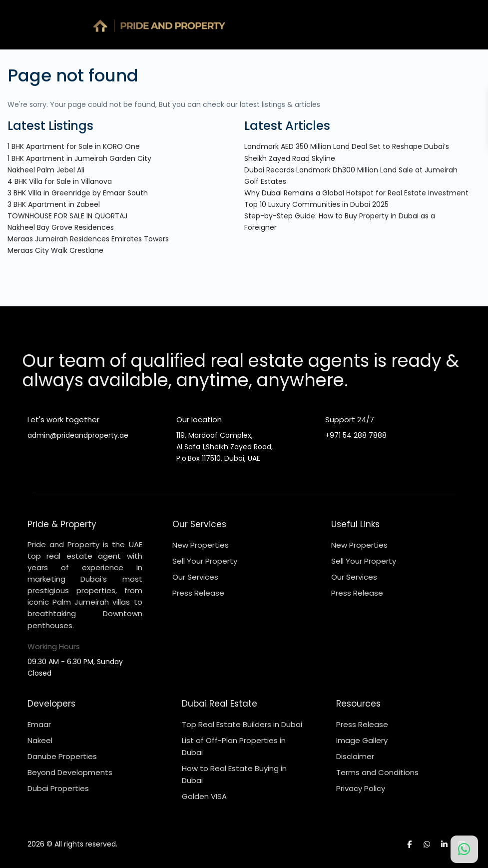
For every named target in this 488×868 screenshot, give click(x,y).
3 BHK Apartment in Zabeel (54, 204)
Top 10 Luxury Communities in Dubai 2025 (316, 204)
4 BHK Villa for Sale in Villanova (60, 181)
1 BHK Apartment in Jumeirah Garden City (79, 158)
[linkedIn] (444, 844)
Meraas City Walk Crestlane (55, 250)
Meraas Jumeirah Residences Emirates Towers (88, 239)
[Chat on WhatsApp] (464, 849)
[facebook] (409, 844)
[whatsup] (427, 844)
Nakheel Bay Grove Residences (61, 227)
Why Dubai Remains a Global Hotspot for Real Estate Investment (356, 193)
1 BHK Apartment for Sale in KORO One (74, 146)
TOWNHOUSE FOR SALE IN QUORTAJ (67, 216)
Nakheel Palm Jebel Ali (46, 170)
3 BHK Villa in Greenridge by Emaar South (78, 193)
